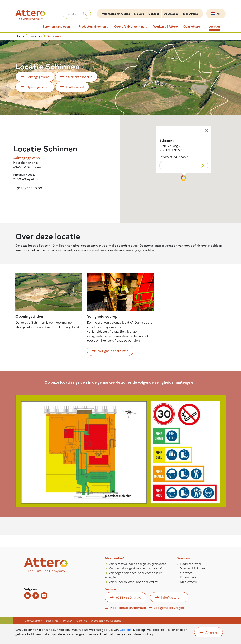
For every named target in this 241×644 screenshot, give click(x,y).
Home (20, 36)
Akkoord (212, 632)
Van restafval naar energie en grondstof (137, 564)
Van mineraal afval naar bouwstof (133, 582)
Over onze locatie (79, 77)
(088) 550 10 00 (129, 597)
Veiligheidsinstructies (116, 14)
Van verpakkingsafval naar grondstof (135, 568)
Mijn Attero (190, 14)
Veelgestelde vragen (169, 607)
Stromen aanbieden (56, 26)
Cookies (82, 621)
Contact (154, 14)
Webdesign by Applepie (106, 621)
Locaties (215, 26)
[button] (184, 178)
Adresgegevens (38, 77)
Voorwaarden (33, 621)
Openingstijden (38, 87)
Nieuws (139, 14)
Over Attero (192, 26)
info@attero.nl (172, 597)
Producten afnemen (92, 26)
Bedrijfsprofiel (191, 564)
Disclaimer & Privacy (59, 621)
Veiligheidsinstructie (113, 351)
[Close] (207, 131)
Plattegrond (75, 87)
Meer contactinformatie (128, 607)
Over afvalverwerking (129, 26)
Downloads (171, 14)
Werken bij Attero (165, 26)
